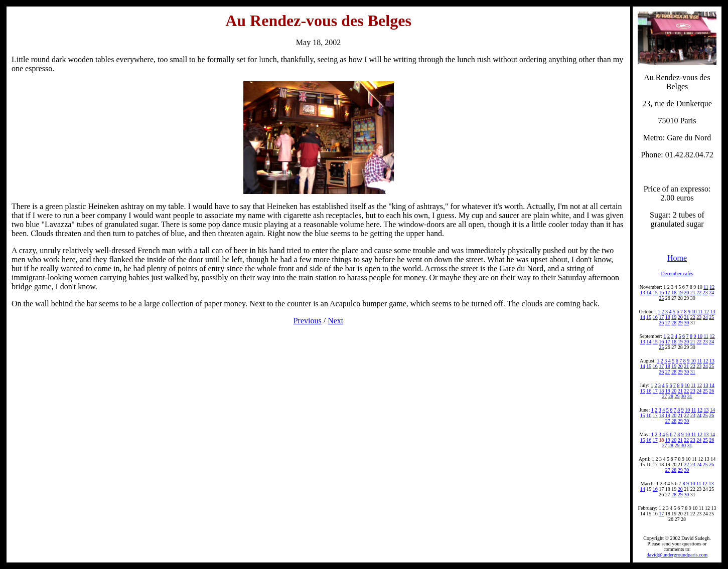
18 (674, 293)
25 (661, 298)
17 (668, 293)
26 (661, 323)
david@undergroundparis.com (677, 555)
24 (711, 293)
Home (677, 258)
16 (661, 293)
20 (686, 293)
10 (694, 312)
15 (655, 293)
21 (693, 293)
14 (649, 293)
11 (706, 287)
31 (693, 372)
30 (686, 323)
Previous (308, 321)
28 (674, 323)
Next (335, 321)
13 (643, 293)
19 (680, 293)
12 (712, 287)
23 (705, 293)
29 (680, 323)
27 (668, 323)
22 (699, 293)
